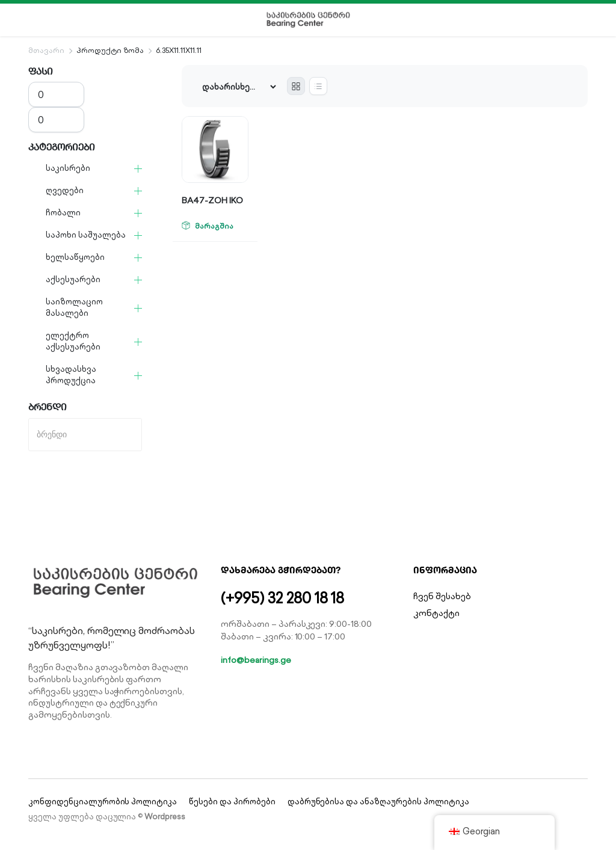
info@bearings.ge (256, 660)
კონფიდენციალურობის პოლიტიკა (103, 802)
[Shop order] (239, 87)
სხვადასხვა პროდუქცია (71, 375)
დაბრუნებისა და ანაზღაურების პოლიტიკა (378, 802)
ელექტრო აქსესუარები (73, 341)
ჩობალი (63, 213)
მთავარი (46, 50)
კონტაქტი (436, 613)
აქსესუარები (73, 279)
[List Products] (318, 86)
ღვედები (65, 190)
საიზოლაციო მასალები (74, 307)
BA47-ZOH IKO (212, 200)
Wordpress (165, 817)
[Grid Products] (296, 86)
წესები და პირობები (232, 802)
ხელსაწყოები (75, 257)
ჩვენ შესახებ (442, 596)
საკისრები (68, 168)
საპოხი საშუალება (86, 235)
